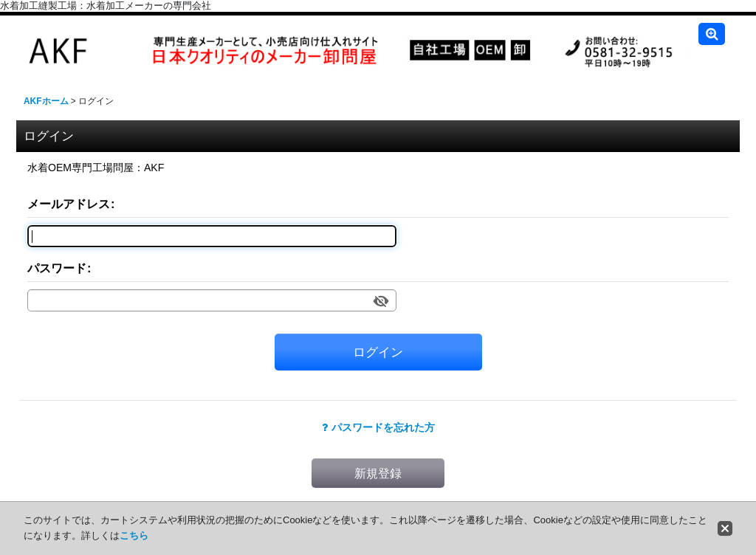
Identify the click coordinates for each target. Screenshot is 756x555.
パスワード (57, 268)
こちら (134, 535)
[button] (712, 34)
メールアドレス (69, 204)
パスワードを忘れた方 (378, 427)
